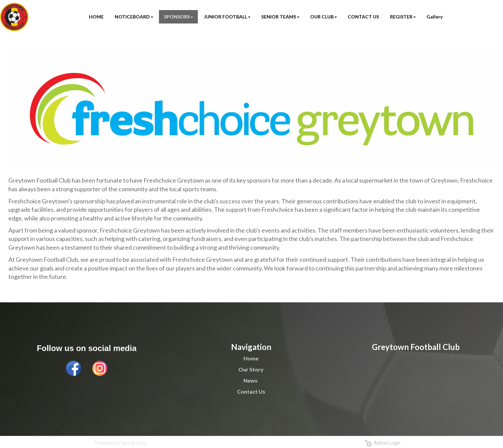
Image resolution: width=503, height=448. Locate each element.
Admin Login (382, 443)
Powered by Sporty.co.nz (121, 443)
